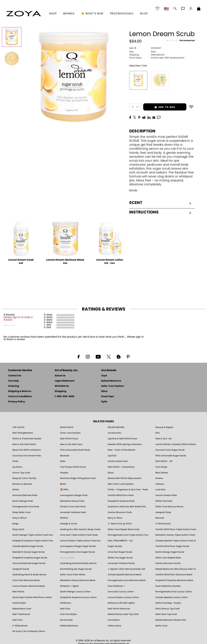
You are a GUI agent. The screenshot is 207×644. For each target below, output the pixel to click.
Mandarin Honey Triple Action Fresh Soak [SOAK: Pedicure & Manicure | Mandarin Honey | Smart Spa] (176, 535)
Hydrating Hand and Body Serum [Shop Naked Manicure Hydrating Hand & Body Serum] (78, 563)
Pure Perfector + (116, 586)
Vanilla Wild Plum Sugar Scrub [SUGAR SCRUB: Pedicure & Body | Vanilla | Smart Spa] (172, 546)
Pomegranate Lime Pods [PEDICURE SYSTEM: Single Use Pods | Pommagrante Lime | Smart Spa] (26, 507)
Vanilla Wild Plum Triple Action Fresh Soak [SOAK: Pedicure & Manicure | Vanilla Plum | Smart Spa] (176, 529)
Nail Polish (18, 592)
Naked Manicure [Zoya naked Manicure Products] (69, 626)
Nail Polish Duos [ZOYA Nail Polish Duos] (69, 439)
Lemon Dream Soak (21, 260)
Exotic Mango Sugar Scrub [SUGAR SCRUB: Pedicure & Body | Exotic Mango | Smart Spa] (170, 552)
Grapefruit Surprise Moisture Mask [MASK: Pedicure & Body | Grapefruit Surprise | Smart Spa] (174, 580)
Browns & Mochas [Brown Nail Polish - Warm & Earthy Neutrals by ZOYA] (22, 484)
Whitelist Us (62, 386)
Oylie (104, 402)
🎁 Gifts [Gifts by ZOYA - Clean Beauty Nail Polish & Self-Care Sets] (64, 490)
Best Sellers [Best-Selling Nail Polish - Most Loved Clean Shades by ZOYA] (162, 473)
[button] (24, 14)
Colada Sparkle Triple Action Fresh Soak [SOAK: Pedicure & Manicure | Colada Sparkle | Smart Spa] (176, 541)
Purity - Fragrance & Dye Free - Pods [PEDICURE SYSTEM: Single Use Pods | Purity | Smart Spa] (128, 490)
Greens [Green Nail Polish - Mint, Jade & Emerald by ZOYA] (159, 478)
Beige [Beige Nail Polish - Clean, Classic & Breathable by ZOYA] (15, 524)
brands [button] (69, 14)
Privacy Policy (16, 402)
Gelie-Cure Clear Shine (73, 575)
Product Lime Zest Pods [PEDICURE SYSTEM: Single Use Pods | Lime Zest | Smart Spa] (73, 507)
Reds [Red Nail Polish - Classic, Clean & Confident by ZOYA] (63, 461)
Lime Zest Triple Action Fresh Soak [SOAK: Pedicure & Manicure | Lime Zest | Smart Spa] (79, 535)
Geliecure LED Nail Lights (121, 603)
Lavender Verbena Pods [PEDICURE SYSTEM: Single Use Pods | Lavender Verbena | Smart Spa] (73, 512)
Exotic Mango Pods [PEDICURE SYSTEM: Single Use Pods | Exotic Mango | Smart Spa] (23, 501)
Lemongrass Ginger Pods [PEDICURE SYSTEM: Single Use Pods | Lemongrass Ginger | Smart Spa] (74, 495)
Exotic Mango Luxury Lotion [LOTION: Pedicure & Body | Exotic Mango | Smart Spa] (75, 592)
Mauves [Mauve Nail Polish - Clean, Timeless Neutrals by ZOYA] (160, 518)
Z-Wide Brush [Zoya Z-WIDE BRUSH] (20, 626)
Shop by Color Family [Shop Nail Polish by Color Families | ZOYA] (24, 478)
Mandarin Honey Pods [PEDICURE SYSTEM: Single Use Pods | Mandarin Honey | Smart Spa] (72, 501)
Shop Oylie (18, 529)
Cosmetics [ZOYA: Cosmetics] (114, 620)
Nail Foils (18, 620)
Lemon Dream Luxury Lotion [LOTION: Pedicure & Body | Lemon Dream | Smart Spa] (123, 597)
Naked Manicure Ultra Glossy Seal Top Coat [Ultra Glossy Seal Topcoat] (176, 569)
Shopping (60, 391)
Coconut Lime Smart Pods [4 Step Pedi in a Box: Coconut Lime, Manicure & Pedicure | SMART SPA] (27, 456)
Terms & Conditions (20, 397)
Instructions (160, 212)
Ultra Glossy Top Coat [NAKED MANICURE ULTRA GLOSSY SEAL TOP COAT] (167, 609)
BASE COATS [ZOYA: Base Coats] (67, 427)
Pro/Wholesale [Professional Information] (122, 14)
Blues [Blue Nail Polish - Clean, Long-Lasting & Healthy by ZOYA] (111, 473)
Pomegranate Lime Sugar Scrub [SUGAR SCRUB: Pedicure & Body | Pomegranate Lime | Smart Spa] (77, 552)
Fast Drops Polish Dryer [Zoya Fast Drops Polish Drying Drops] (73, 467)
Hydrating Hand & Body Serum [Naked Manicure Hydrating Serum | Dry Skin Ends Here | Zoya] (29, 575)
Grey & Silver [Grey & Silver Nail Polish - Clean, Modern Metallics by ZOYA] (20, 518)
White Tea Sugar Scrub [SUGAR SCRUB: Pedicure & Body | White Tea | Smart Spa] (120, 558)
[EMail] (154, 117)
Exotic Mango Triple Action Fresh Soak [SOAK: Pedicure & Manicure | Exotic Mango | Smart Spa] (33, 535)
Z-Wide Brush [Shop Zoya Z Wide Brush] (163, 524)
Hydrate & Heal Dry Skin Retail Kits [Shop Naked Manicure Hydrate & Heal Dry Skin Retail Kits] (127, 507)
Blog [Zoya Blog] (144, 14)
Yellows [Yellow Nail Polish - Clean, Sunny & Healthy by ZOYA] (160, 484)
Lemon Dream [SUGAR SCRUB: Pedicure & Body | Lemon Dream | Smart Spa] (67, 558)
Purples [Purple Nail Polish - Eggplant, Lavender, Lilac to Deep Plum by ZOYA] (64, 473)
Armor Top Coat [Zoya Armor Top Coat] (21, 473)
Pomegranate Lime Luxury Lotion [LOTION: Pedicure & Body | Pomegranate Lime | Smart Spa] (174, 592)
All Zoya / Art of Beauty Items (29, 631)
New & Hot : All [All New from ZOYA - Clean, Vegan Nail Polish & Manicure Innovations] (163, 439)
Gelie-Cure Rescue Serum (169, 507)
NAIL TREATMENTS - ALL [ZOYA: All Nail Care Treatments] (120, 541)
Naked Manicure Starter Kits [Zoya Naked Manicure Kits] (171, 620)
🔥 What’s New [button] (92, 14)
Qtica (104, 391)
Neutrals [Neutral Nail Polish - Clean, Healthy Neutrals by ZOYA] (65, 456)
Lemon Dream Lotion (110, 260)
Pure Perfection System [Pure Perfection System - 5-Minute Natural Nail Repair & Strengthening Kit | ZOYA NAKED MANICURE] (168, 586)
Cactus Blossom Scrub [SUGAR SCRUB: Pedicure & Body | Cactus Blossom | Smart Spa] (168, 563)
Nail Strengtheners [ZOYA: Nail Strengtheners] (23, 433)
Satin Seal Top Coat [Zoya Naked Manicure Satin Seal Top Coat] (166, 614)
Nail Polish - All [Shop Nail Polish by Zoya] (164, 461)
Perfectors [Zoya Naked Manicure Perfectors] (66, 603)
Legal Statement (65, 381)
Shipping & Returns (20, 391)
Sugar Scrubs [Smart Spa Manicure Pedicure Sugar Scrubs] (115, 546)
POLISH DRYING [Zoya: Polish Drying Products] (116, 427)
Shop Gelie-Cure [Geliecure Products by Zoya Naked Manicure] (21, 512)
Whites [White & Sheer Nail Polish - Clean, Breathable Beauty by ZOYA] (64, 518)
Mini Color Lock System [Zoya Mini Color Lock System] (121, 484)
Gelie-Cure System (113, 386)
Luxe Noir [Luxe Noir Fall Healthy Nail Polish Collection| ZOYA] (160, 490)
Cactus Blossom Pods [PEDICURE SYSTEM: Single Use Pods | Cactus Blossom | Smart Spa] (120, 512)
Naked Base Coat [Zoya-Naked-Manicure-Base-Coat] (22, 609)
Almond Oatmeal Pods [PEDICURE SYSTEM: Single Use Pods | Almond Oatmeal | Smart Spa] (25, 495)
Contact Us (15, 376)
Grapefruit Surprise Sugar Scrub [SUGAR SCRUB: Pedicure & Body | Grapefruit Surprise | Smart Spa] (30, 558)
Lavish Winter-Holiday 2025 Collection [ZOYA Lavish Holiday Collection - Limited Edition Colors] (176, 444)
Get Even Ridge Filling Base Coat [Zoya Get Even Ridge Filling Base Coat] (78, 478)
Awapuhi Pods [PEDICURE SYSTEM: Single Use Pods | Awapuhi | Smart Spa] (163, 512)
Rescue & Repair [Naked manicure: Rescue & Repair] (164, 427)
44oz (143, 52)
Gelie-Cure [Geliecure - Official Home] (161, 626)
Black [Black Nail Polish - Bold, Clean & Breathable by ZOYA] (63, 484)
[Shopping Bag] (199, 9)
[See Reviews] (180, 41)
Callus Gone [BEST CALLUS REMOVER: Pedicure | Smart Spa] (114, 626)
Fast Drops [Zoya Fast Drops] (161, 467)
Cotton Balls (19, 603)
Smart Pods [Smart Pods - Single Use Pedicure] (66, 620)
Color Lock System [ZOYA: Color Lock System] (70, 433)
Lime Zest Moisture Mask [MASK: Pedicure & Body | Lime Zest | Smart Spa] (26, 580)
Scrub (133, 190)
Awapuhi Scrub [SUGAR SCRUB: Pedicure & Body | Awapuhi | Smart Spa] (21, 569)
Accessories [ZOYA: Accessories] (114, 433)
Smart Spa (107, 397)
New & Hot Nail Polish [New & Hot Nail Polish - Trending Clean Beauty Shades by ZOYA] (24, 444)
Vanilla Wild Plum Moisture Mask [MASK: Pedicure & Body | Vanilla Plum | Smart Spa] (174, 575)
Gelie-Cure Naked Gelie (168, 558)
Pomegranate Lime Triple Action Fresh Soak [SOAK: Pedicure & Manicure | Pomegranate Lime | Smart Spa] (128, 535)
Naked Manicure (111, 381)
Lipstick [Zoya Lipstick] (112, 456)
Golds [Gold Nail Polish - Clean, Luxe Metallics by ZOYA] (16, 490)
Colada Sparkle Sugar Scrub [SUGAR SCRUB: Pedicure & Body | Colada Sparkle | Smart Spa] (28, 546)
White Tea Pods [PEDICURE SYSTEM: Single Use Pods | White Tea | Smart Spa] (164, 501)
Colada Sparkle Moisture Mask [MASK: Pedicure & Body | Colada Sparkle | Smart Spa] (125, 575)
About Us (60, 376)
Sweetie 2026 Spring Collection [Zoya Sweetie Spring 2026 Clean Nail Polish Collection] (125, 444)
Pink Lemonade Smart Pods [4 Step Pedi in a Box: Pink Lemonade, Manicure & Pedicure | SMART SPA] (75, 450)
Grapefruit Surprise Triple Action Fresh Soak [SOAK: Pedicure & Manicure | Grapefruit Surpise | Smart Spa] (33, 541)
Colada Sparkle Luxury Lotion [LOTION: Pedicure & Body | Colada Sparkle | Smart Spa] (172, 597)
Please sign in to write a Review (18, 319)
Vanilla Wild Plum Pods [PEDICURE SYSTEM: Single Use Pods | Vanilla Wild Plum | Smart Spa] (121, 495)
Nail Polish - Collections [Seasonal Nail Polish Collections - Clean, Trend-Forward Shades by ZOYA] (121, 467)
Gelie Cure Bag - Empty (168, 603)
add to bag (159, 107)
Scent (160, 203)
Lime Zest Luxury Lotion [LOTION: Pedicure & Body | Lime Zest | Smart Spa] (121, 592)
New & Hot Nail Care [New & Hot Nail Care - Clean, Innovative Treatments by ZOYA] (71, 444)
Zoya (104, 376)
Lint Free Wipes (68, 614)
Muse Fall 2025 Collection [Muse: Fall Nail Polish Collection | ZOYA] (27, 450)
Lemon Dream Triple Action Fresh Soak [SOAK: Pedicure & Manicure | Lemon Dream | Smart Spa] (80, 541)
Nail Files (65, 609)
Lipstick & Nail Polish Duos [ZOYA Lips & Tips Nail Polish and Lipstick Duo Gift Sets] (122, 439)
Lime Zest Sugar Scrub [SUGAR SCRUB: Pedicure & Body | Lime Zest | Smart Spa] (120, 552)
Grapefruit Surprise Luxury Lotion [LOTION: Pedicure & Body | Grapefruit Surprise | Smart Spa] (78, 597)
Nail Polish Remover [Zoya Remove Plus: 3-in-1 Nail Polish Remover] (119, 609)
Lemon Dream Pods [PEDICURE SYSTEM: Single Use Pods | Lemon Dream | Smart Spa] (166, 495)
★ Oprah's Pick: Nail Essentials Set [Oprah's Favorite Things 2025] (126, 569)
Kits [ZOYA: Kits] (158, 433)
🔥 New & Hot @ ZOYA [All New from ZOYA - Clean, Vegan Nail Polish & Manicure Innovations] (120, 524)
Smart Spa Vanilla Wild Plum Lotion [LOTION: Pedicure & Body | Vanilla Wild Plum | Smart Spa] (32, 597)
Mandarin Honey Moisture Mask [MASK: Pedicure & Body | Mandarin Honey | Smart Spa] (78, 580)
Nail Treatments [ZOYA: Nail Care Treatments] (21, 614)
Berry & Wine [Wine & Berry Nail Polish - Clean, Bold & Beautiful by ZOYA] (115, 518)
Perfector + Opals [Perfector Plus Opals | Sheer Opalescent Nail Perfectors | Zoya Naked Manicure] (69, 586)
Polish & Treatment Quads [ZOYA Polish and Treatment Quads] (27, 439)
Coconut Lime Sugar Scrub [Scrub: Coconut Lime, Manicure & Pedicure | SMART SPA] (170, 450)
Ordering (14, 386)
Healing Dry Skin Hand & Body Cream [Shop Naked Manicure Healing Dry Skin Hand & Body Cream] (80, 529)
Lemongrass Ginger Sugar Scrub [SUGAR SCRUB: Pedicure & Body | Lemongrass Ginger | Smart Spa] (78, 546)
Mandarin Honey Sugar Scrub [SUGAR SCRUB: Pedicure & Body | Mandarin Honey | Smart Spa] (28, 552)
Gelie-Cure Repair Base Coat (123, 529)
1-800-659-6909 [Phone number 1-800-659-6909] (64, 397)
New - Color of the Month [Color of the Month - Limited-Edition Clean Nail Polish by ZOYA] (122, 450)
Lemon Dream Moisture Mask (65, 260)
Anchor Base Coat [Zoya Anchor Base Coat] (118, 461)
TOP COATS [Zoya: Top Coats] (18, 427)
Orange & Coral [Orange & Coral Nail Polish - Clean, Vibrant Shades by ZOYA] (69, 524)
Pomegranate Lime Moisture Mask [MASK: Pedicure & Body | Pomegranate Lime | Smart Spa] (127, 580)
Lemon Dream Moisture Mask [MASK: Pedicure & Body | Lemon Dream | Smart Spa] (29, 586)
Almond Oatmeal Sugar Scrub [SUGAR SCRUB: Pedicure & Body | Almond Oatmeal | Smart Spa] (29, 563)
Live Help (13, 381)
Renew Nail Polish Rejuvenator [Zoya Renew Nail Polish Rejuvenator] (125, 478)
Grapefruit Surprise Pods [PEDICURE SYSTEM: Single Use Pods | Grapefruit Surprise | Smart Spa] (121, 501)
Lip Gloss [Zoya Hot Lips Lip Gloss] (17, 467)
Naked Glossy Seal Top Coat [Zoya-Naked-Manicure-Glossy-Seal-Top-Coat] (123, 614)
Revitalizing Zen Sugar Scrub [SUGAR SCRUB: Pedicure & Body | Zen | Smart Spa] (76, 569)
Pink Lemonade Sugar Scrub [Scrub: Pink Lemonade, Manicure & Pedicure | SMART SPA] (171, 456)
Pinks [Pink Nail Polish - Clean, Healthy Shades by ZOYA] (15, 461)
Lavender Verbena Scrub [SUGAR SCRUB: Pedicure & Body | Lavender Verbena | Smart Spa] (121, 563)
